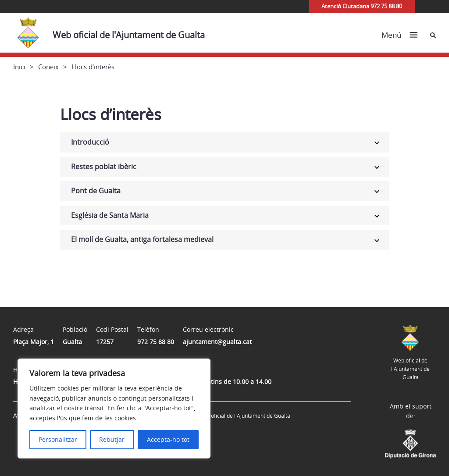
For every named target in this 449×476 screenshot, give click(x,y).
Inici (19, 67)
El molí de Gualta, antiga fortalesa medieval (142, 239)
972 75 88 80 (156, 342)
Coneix (48, 67)
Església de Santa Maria (110, 215)
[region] (114, 409)
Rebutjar (112, 439)
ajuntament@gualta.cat (217, 342)
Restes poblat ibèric (104, 167)
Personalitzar (58, 439)
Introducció (90, 142)
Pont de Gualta (96, 191)
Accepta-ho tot (168, 439)
